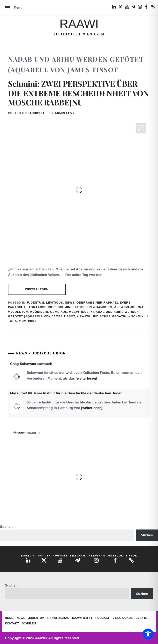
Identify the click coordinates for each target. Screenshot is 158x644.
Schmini (65, 307)
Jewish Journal (131, 307)
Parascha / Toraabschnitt (32, 307)
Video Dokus (123, 618)
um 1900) (29, 321)
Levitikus (80, 312)
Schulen (29, 623)
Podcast (102, 618)
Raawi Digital (58, 618)
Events (142, 618)
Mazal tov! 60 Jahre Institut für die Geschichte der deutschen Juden (66, 393)
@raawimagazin (27, 432)
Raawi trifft (82, 618)
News (70, 303)
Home (9, 618)
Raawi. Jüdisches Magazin (103, 316)
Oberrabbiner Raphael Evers (104, 303)
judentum (20, 312)
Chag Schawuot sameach (31, 364)
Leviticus (55, 303)
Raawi (79, 24)
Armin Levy (65, 113)
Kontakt (12, 623)
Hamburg (104, 307)
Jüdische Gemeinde (50, 312)
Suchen (6, 527)
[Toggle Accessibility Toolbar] (148, 634)
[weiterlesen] (86, 378)
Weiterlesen (37, 289)
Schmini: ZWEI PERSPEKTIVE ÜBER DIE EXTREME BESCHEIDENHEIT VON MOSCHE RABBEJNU (78, 93)
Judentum (35, 303)
